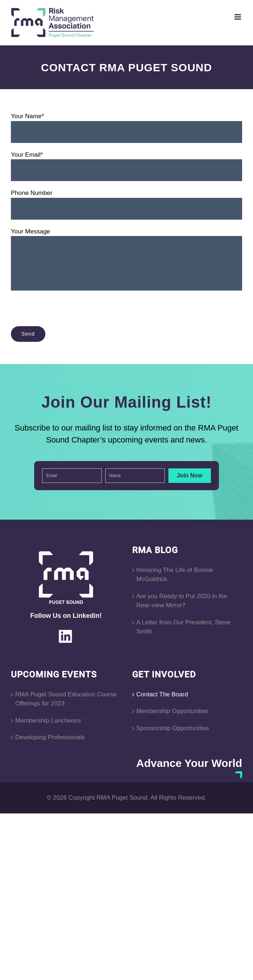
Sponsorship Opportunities (173, 728)
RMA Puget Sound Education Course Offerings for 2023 (66, 699)
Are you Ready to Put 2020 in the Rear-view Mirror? (182, 601)
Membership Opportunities (173, 711)
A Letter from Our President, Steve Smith (184, 627)
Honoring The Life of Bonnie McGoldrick (175, 575)
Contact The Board (162, 694)
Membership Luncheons (48, 721)
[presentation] (66, 312)
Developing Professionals (50, 737)
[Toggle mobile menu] (238, 17)
